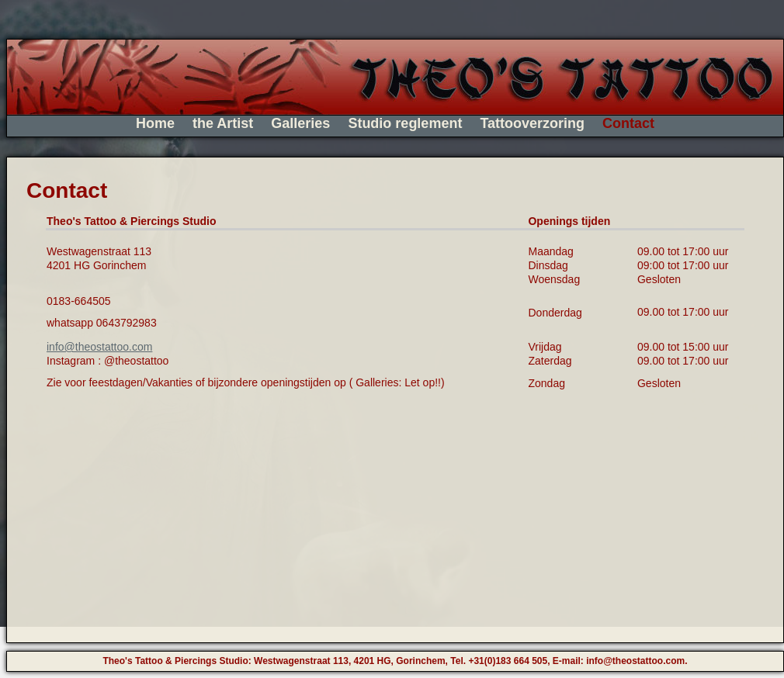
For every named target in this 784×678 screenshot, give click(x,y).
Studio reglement (405, 123)
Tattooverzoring (532, 123)
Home (155, 123)
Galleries (300, 123)
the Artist (223, 123)
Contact (628, 123)
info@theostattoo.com (99, 347)
